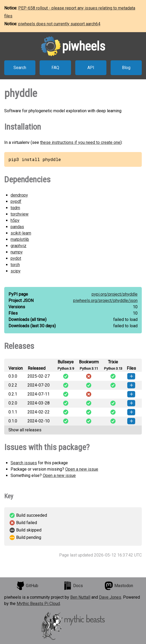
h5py (15, 220)
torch (15, 265)
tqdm (15, 208)
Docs (73, 586)
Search (20, 68)
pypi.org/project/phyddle (115, 294)
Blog (126, 68)
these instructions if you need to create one (80, 142)
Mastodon (119, 586)
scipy (16, 271)
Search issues (24, 463)
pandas (17, 227)
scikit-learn (21, 233)
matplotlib (20, 239)
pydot (16, 258)
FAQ (55, 68)
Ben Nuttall (80, 597)
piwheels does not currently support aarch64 (59, 24)
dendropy (19, 195)
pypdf (16, 201)
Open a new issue (82, 469)
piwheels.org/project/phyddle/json (105, 301)
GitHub (27, 586)
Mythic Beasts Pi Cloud (38, 604)
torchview (20, 214)
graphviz (18, 246)
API (91, 68)
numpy (17, 252)
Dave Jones (110, 597)
